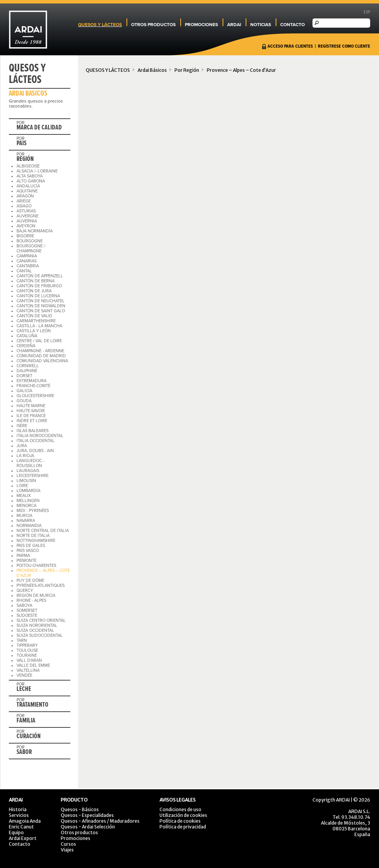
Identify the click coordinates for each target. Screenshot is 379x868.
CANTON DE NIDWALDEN (41, 306)
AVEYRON (26, 226)
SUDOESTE (27, 615)
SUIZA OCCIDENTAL (35, 630)
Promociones (76, 838)
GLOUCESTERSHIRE (35, 396)
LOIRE (22, 486)
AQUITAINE (27, 191)
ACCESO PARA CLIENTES (290, 46)
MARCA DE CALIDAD (39, 128)
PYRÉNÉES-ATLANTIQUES (41, 586)
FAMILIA (26, 721)
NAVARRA (26, 521)
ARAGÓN (25, 196)
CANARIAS (27, 261)
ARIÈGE (24, 201)
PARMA (23, 556)
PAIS (22, 144)
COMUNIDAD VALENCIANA (42, 361)
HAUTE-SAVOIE (31, 411)
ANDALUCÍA (28, 186)
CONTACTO (293, 25)
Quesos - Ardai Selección (88, 827)
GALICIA (24, 391)
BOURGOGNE (30, 241)
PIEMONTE (27, 561)
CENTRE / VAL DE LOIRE (39, 341)
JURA (22, 446)
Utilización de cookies (183, 815)
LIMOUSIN (26, 481)
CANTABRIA (28, 266)
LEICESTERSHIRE (32, 476)
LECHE (24, 689)
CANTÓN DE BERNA (36, 281)
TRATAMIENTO (32, 705)
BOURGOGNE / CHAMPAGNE (31, 248)
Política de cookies (180, 821)
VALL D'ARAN (29, 660)
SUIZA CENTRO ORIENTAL (41, 620)
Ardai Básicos (152, 70)
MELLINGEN (28, 501)
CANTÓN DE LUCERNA (38, 296)
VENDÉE (24, 675)
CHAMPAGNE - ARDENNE (40, 351)
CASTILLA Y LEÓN (34, 331)
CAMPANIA (27, 256)
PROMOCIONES (201, 25)
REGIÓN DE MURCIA (36, 596)
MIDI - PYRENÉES (33, 511)
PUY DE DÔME (30, 581)
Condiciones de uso (180, 809)
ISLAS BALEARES (32, 431)
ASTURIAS (26, 211)
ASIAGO (24, 206)
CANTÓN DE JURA (34, 291)
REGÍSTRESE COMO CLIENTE (344, 46)
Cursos (68, 844)
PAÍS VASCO (28, 551)
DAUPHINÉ (27, 371)
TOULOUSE (27, 650)
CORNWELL (28, 366)
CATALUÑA (27, 336)
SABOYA (24, 605)
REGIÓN (25, 159)
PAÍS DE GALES (31, 546)
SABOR (24, 752)
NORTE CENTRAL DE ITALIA (43, 531)
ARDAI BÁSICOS (28, 94)
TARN (22, 640)
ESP (367, 12)
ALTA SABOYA (30, 176)
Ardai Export (23, 838)
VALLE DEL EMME (33, 665)
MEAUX (24, 496)
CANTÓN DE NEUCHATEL (41, 301)
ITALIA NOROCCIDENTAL (40, 436)
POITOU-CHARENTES (36, 566)
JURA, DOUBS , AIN (35, 451)
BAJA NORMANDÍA (35, 231)
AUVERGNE (27, 216)
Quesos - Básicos (80, 809)
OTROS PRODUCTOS (153, 25)
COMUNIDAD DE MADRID (41, 356)
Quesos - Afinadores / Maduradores (100, 821)
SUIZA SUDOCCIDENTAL (40, 635)
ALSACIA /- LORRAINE (37, 171)
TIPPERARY (27, 645)
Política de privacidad (183, 827)
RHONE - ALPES (31, 600)
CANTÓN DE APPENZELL (40, 276)
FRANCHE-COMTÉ (33, 386)
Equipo (16, 832)
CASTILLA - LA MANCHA (39, 326)
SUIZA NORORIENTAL (37, 625)
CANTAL (24, 271)
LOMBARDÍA (28, 491)
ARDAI (234, 25)
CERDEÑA (26, 346)
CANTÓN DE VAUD (34, 316)
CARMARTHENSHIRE (36, 321)
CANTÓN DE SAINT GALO (41, 311)
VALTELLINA (28, 670)
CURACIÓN (29, 737)
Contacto (20, 844)
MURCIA (24, 516)
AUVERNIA (27, 221)
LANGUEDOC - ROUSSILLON (30, 463)
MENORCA (27, 506)
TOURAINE (27, 655)
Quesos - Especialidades (87, 815)
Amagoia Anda (25, 821)
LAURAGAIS (28, 471)
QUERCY (25, 591)
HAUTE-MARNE (31, 406)
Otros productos (79, 832)
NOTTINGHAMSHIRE (36, 541)
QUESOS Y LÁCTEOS (100, 25)
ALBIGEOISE (28, 166)
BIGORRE (25, 236)
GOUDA (24, 401)
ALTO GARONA (31, 181)
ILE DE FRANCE (31, 416)
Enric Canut (21, 827)
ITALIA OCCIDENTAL (36, 441)
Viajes (67, 850)
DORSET (24, 376)
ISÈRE (22, 426)
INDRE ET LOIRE (32, 421)
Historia (18, 809)
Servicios (19, 815)
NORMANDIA (29, 526)
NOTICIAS (261, 25)
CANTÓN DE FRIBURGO (39, 286)
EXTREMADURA (32, 381)
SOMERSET (27, 610)
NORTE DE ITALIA (33, 536)
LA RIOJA (25, 456)
